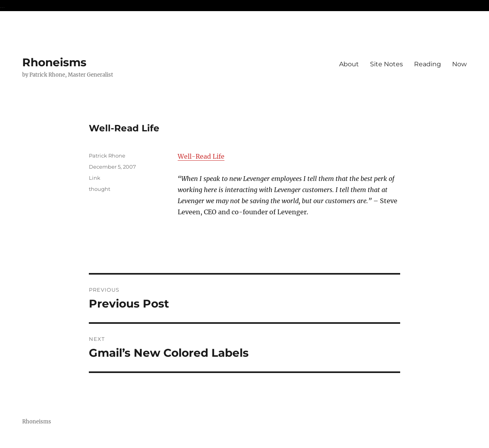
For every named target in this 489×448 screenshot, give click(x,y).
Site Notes (386, 64)
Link (95, 178)
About (349, 64)
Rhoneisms (54, 62)
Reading (428, 64)
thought (100, 189)
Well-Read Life (201, 156)
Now (459, 64)
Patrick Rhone (107, 156)
